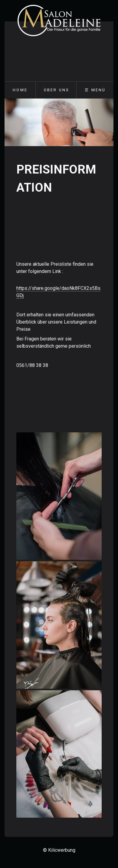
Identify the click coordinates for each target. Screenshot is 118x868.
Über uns (57, 90)
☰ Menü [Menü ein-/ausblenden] (95, 90)
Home (20, 90)
